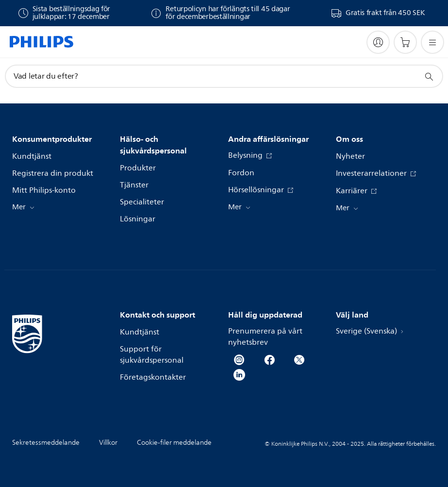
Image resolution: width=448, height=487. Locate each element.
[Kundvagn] (405, 42)
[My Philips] (378, 42)
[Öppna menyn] (432, 42)
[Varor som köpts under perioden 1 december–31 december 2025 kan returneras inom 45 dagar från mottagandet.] (220, 13)
